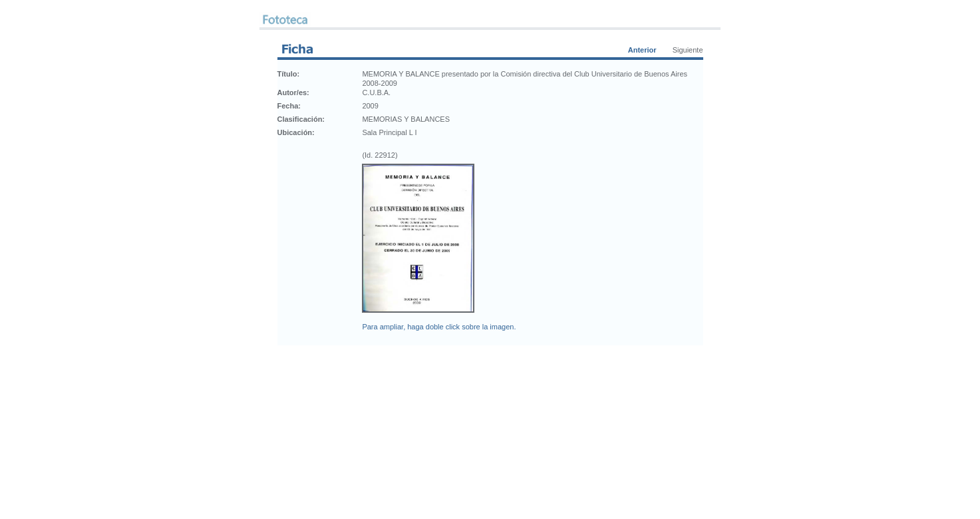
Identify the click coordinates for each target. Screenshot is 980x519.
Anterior (642, 50)
